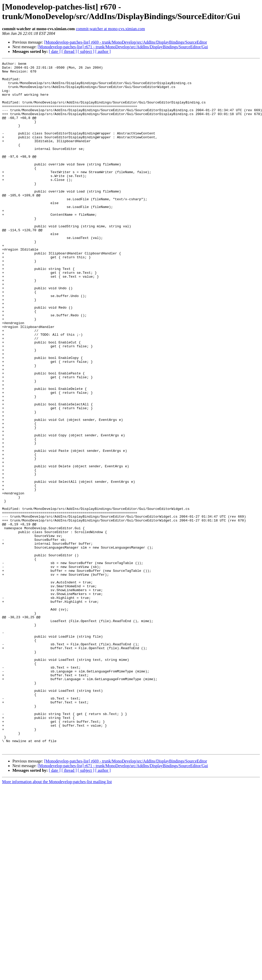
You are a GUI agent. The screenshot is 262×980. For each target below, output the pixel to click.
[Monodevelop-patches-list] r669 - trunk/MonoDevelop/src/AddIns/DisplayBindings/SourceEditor (126, 42)
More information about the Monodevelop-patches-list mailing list (57, 919)
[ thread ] (69, 51)
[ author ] (103, 51)
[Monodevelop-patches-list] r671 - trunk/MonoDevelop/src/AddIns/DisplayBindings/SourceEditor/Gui (123, 47)
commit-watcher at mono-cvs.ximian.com (110, 29)
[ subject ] (86, 51)
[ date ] (55, 51)
